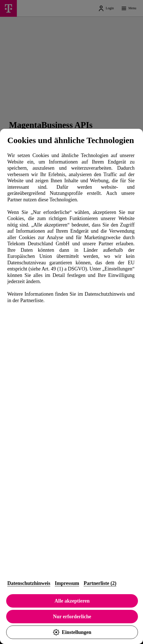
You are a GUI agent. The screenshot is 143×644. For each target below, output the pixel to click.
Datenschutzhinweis (29, 583)
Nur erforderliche (72, 617)
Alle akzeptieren (72, 601)
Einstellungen (72, 632)
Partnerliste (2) (100, 583)
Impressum (67, 583)
